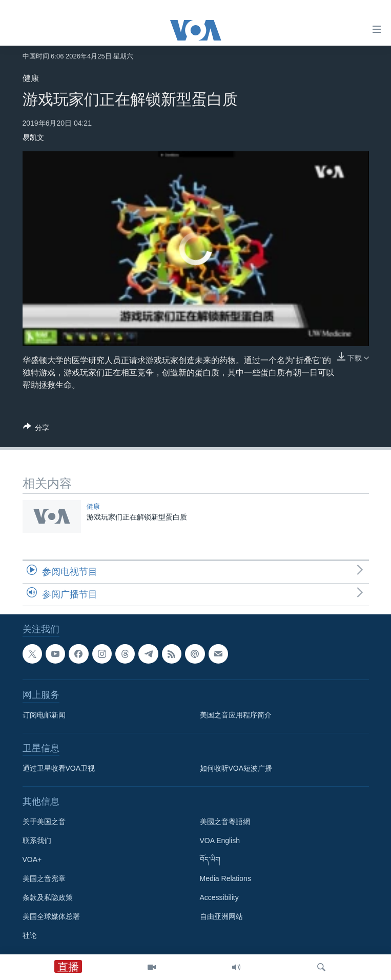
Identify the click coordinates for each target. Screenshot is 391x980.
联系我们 (37, 841)
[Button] (36, 429)
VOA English (220, 841)
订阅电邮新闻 (44, 715)
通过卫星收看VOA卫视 (59, 768)
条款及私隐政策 (48, 897)
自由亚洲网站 (221, 916)
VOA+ (32, 859)
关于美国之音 (44, 822)
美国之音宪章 (44, 878)
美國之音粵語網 (225, 822)
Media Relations (225, 878)
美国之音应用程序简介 (236, 715)
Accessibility (219, 897)
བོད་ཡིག (210, 859)
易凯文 (33, 137)
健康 (31, 78)
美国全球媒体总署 (51, 916)
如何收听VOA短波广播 (236, 768)
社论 (30, 935)
